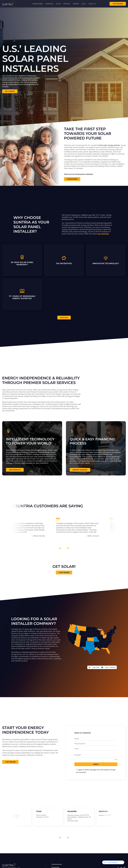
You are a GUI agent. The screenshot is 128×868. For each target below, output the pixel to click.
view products (15, 470)
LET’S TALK (64, 318)
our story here (103, 234)
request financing (80, 470)
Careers (76, 4)
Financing (49, 4)
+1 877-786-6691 (64, 572)
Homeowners (38, 4)
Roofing (67, 4)
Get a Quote (10, 91)
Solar (58, 4)
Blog (84, 4)
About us (92, 4)
